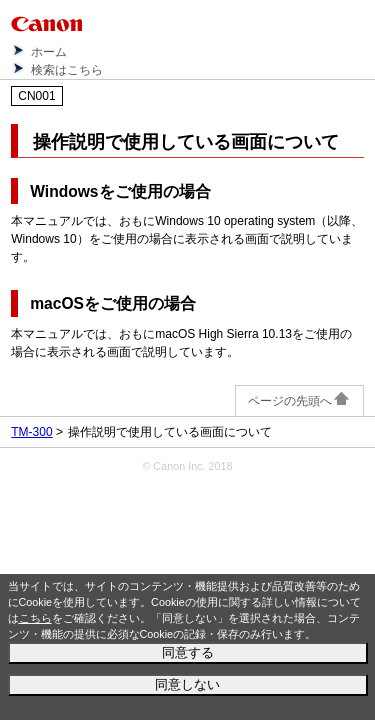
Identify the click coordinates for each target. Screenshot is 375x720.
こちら (35, 618)
